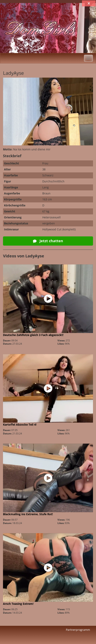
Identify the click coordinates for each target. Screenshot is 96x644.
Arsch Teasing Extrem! (18, 604)
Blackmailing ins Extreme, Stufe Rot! (28, 514)
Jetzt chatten (48, 241)
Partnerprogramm (78, 630)
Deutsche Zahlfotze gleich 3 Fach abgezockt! (33, 335)
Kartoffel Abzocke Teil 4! (20, 424)
